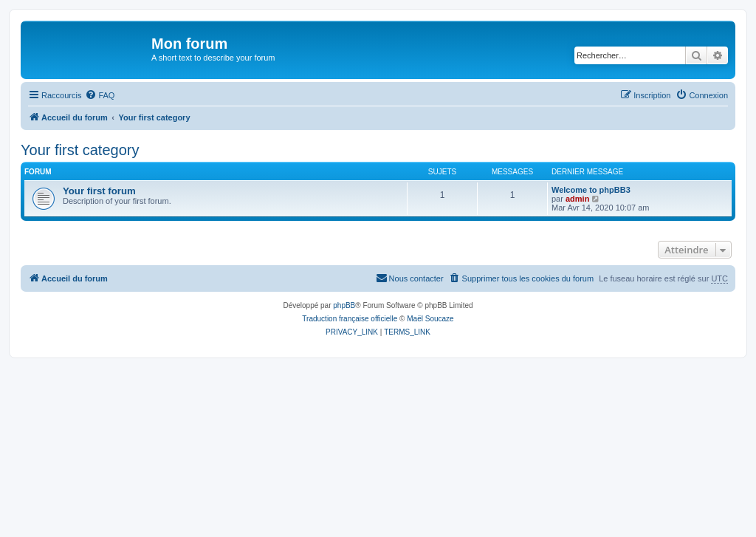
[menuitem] (100, 95)
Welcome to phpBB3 (591, 190)
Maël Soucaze (430, 319)
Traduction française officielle (350, 319)
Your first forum (99, 191)
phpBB (344, 305)
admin (577, 199)
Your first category (80, 150)
